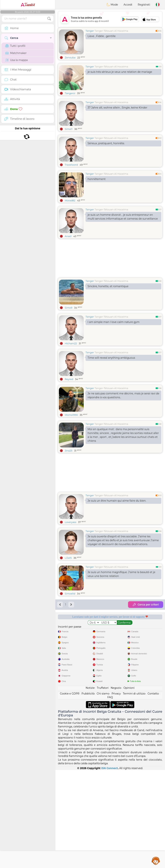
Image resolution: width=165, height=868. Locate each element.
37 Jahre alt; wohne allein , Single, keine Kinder (117, 108)
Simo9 (69, 308)
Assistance (156, 861)
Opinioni (129, 786)
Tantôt (28, 5)
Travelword (71, 165)
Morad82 (70, 200)
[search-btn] (49, 19)
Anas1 (68, 236)
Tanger (90, 31)
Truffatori (103, 786)
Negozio (116, 786)
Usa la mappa (16, 60)
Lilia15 (68, 558)
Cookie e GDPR (70, 792)
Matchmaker (16, 53)
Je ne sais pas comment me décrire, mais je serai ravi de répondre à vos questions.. (123, 395)
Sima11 (69, 129)
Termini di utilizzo (134, 792)
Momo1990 (71, 415)
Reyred (69, 379)
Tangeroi (70, 93)
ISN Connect (110, 866)
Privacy (116, 792)
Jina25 (69, 451)
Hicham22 (71, 343)
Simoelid (70, 594)
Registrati (144, 5)
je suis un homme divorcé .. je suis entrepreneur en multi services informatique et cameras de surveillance (123, 217)
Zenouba (70, 57)
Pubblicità (88, 792)
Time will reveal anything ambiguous (111, 358)
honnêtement (97, 179)
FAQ (110, 795)
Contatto (153, 792)
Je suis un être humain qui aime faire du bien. (117, 501)
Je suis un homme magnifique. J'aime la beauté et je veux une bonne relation (121, 574)
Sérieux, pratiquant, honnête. (106, 143)
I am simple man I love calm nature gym (113, 322)
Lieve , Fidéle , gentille (102, 36)
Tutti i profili (15, 46)
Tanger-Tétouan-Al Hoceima (111, 31)
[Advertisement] (110, 19)
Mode (112, 5)
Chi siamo (103, 792)
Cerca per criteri (146, 605)
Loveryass (71, 522)
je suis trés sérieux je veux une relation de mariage (120, 72)
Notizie (90, 786)
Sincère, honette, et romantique (108, 286)
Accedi (128, 5)
